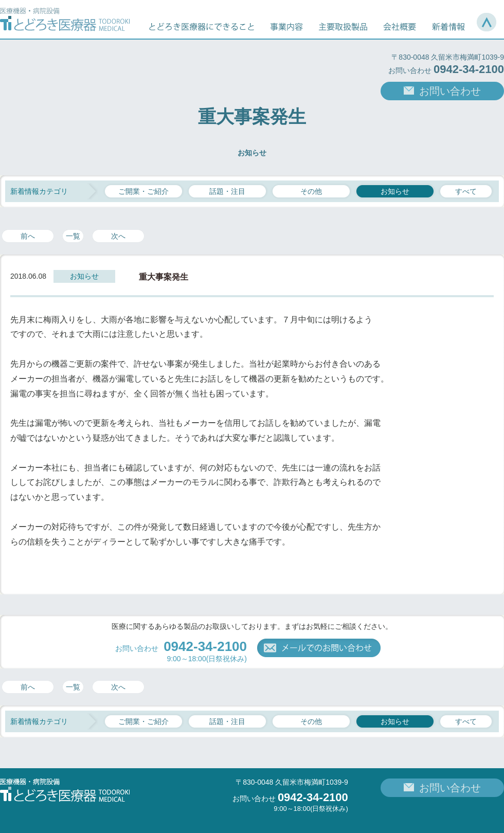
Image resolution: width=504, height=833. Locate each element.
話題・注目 (227, 191)
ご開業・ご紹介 (143, 191)
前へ (28, 236)
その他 (311, 191)
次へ (118, 236)
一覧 (73, 236)
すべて (466, 191)
